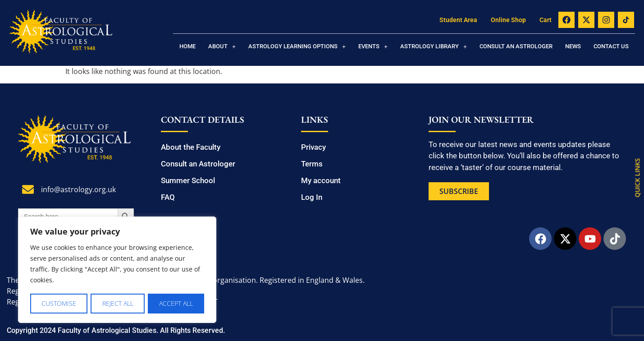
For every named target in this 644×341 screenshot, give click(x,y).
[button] (222, 46)
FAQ (168, 197)
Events (373, 46)
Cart (546, 20)
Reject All (118, 303)
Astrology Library (434, 46)
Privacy (313, 147)
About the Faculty (191, 147)
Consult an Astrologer (516, 46)
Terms (312, 164)
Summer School (188, 180)
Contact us (611, 46)
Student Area (458, 20)
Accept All (176, 303)
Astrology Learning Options (297, 46)
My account (321, 180)
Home (187, 46)
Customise (59, 303)
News (573, 46)
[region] (117, 270)
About (222, 46)
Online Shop (508, 20)
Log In (312, 197)
